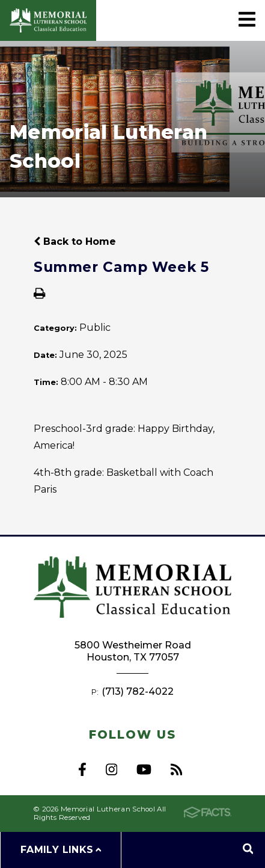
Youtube (144, 769)
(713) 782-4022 (138, 691)
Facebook (82, 769)
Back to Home (75, 242)
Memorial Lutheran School (48, 20)
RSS (176, 769)
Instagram (111, 769)
